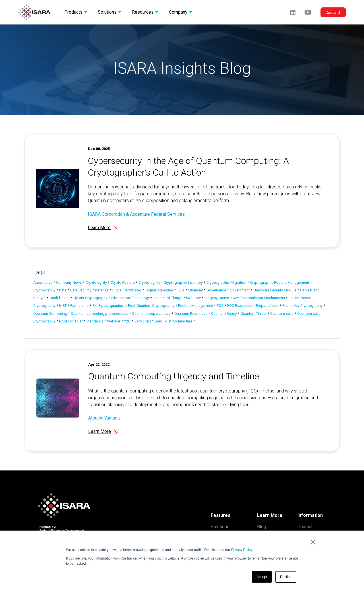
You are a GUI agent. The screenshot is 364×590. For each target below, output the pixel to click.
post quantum (113, 306)
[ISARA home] (34, 12)
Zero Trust (143, 321)
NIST (63, 306)
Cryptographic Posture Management (280, 282)
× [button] (313, 542)
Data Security (81, 290)
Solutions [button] (107, 12)
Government (240, 290)
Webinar (114, 321)
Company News (69, 282)
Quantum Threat (254, 313)
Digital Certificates (127, 290)
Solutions (220, 527)
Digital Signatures (160, 290)
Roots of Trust (71, 321)
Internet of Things (168, 298)
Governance (216, 290)
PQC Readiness (240, 306)
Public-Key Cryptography (302, 306)
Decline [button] (286, 577)
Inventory (193, 298)
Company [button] (178, 12)
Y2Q (127, 321)
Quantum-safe (282, 313)
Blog (262, 527)
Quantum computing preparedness (100, 313)
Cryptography (44, 290)
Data (63, 290)
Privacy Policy (242, 550)
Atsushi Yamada (104, 426)
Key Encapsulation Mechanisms (259, 298)
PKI (95, 306)
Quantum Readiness (191, 313)
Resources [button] (143, 12)
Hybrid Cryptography (90, 298)
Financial (196, 290)
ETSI (181, 290)
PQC (220, 306)
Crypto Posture (123, 282)
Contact (333, 12)
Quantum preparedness (151, 313)
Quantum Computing (50, 313)
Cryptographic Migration (226, 282)
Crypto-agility (149, 282)
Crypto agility (96, 282)
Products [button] (73, 12)
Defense (102, 290)
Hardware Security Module (275, 290)
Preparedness (267, 306)
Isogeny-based (217, 298)
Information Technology (130, 298)
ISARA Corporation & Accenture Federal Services (136, 214)
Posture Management (196, 306)
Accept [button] (262, 577)
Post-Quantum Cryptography (151, 306)
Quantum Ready (224, 313)
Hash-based (60, 298)
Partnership (79, 306)
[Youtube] (308, 12)
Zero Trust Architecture (173, 321)
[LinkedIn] (293, 12)
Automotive (43, 282)
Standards (95, 321)
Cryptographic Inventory (183, 282)
